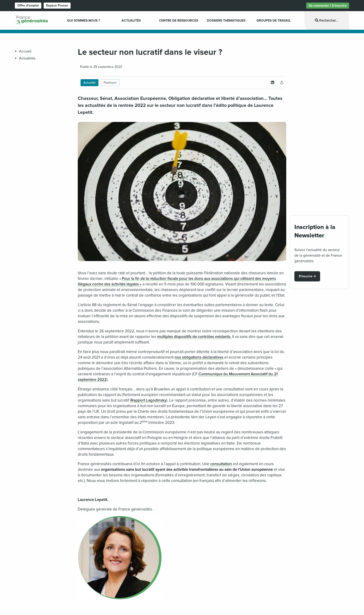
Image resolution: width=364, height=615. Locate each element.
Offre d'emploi (28, 5)
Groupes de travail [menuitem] (274, 21)
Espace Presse (57, 5)
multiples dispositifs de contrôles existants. (194, 337)
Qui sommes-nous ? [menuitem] (83, 21)
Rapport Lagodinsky (149, 400)
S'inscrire (306, 276)
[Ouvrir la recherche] (327, 20)
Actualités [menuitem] (131, 21)
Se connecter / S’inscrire (328, 6)
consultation (221, 464)
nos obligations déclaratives (199, 357)
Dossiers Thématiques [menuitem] (226, 21)
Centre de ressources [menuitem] (179, 21)
